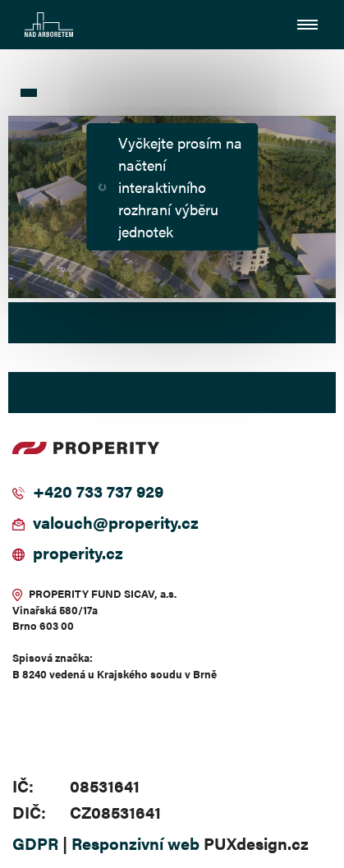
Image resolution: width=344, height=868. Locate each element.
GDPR (35, 843)
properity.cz (78, 552)
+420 (53, 491)
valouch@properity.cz (116, 522)
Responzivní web (135, 843)
